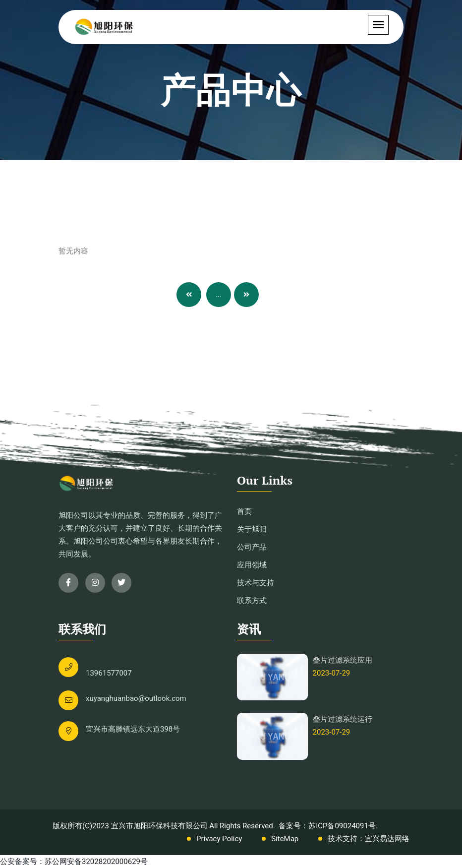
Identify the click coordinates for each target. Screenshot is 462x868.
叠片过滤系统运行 (343, 719)
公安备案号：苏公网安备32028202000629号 (74, 862)
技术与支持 (256, 583)
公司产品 (252, 547)
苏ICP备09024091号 (342, 826)
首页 (244, 511)
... (218, 295)
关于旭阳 (252, 529)
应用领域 (252, 565)
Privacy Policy (219, 839)
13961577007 (109, 673)
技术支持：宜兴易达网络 (369, 839)
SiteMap (285, 839)
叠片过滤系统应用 (343, 660)
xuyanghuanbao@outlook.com (136, 698)
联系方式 (252, 601)
